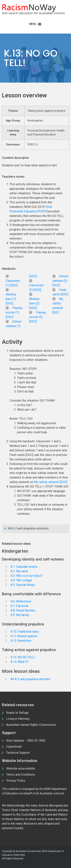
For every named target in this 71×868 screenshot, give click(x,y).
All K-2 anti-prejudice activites (30, 679)
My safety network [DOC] (51, 482)
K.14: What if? (20, 662)
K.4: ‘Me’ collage (21, 580)
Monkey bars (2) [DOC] (34, 303)
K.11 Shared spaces (24, 636)
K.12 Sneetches (21, 641)
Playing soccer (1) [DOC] (14, 312)
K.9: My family (20, 615)
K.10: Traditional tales (25, 632)
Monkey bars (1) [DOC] (11, 299)
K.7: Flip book (20, 606)
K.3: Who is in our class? (27, 576)
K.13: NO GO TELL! (23, 657)
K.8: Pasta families (23, 610)
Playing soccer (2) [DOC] (37, 317)
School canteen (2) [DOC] (60, 281)
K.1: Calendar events (24, 567)
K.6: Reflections (21, 601)
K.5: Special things (23, 585)
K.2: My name (19, 571)
